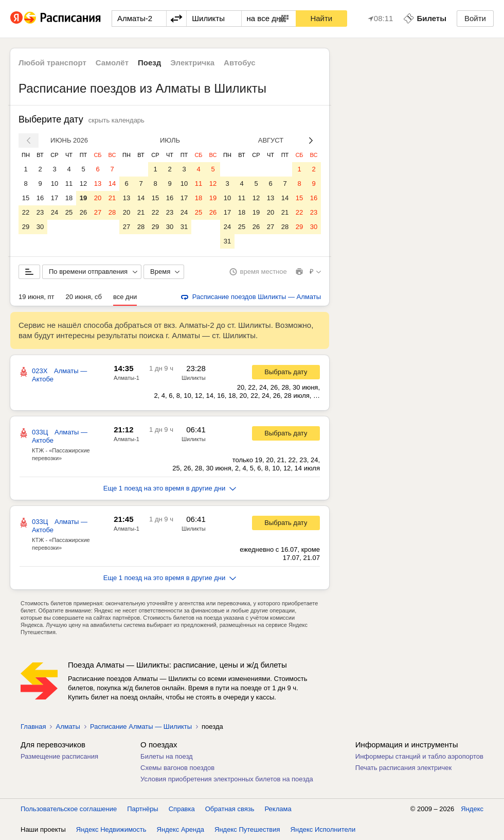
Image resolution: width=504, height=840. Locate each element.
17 (55, 198)
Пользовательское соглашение (69, 809)
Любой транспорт (52, 63)
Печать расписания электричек (403, 768)
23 (40, 212)
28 (112, 212)
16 (40, 198)
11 (69, 183)
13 (98, 183)
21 (112, 198)
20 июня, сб (84, 297)
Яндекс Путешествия (247, 829)
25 (69, 212)
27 (98, 212)
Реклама (278, 809)
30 (40, 227)
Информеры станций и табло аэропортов (419, 756)
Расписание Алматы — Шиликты (141, 727)
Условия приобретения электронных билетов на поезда (227, 779)
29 (26, 227)
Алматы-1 (127, 378)
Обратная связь (230, 809)
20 (98, 198)
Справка (182, 809)
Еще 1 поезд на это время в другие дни (170, 488)
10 (55, 183)
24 (55, 212)
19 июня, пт (37, 297)
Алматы (68, 727)
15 (26, 198)
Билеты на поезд (167, 756)
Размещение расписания (59, 756)
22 (26, 212)
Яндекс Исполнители (323, 829)
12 (83, 183)
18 (69, 198)
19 (83, 198)
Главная (33, 727)
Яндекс (472, 809)
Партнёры (142, 809)
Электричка (192, 63)
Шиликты (194, 378)
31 (184, 227)
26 (83, 212)
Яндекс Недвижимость (111, 829)
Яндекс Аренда (181, 829)
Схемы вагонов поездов (177, 768)
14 (112, 183)
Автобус (240, 63)
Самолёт (112, 63)
